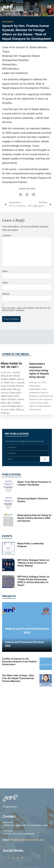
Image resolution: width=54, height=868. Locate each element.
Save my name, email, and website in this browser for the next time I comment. (26, 309)
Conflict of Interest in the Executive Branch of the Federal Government (19, 662)
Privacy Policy (10, 807)
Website (6, 294)
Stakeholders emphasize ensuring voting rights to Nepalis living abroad (39, 370)
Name (6, 271)
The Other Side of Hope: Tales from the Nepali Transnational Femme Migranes (18, 678)
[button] (49, 7)
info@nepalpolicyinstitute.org (23, 840)
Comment (7, 235)
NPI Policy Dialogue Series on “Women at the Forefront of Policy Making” (33, 563)
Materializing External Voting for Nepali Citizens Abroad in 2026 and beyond (34, 518)
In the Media (8, 22)
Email (6, 283)
